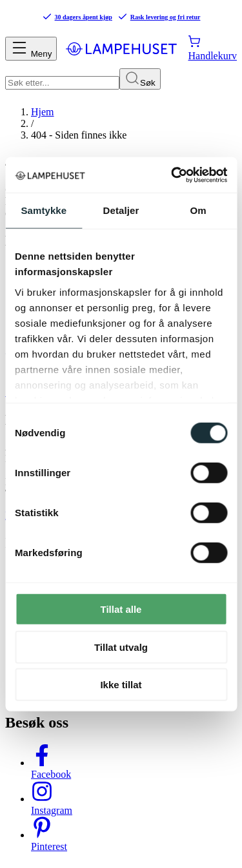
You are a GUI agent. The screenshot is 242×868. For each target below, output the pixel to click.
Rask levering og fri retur (159, 17)
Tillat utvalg (121, 647)
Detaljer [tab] (121, 210)
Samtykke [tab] (44, 210)
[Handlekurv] (212, 48)
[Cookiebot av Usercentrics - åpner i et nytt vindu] (172, 175)
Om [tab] (198, 210)
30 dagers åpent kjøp (77, 17)
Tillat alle (121, 609)
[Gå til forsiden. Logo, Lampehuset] (121, 48)
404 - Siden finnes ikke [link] (79, 135)
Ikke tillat (121, 685)
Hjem (43, 112)
